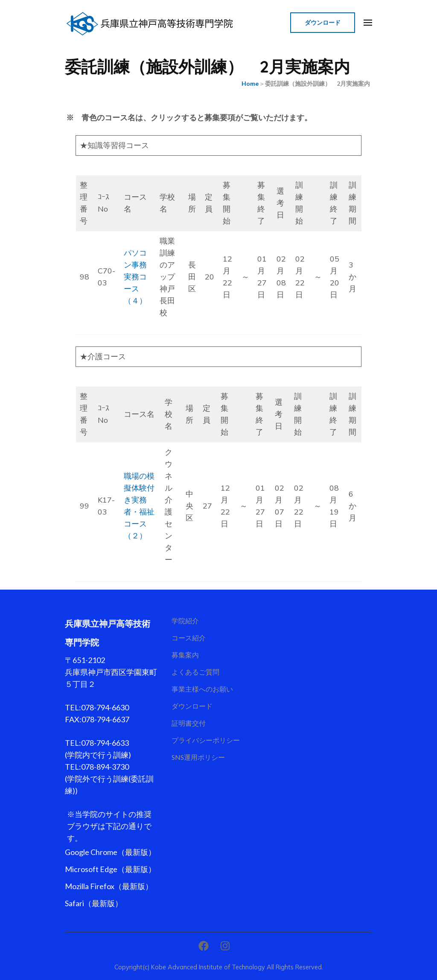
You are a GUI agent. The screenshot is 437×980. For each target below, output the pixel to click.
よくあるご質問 (195, 672)
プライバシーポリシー (206, 740)
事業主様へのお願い (202, 689)
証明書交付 (189, 723)
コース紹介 (189, 638)
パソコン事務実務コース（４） (135, 277)
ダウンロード (323, 23)
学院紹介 (185, 621)
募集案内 (185, 655)
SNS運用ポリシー (198, 757)
